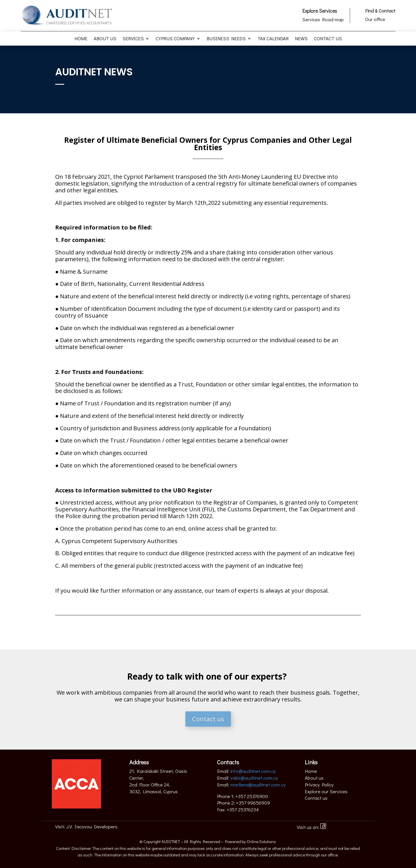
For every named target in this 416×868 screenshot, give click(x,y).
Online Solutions (261, 841)
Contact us (328, 39)
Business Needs (226, 39)
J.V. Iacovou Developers (92, 826)
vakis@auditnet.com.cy (254, 778)
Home (81, 39)
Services (133, 39)
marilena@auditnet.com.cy (258, 785)
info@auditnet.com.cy (253, 771)
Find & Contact (380, 11)
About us (105, 39)
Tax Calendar (273, 39)
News (301, 39)
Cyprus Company (175, 39)
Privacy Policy (319, 785)
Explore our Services (326, 791)
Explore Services (320, 11)
